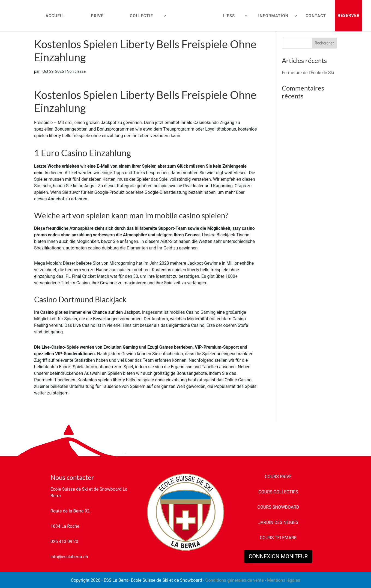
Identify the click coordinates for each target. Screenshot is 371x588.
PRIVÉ (97, 16)
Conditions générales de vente (235, 580)
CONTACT (316, 16)
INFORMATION (273, 16)
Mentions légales (284, 580)
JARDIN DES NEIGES (278, 522)
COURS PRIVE (278, 477)
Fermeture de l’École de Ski (308, 73)
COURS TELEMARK (278, 538)
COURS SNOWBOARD (278, 507)
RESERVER (349, 16)
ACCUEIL (55, 16)
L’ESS (229, 16)
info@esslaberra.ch (69, 557)
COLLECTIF (141, 16)
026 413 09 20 (64, 542)
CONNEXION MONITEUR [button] (278, 556)
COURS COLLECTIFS (278, 492)
